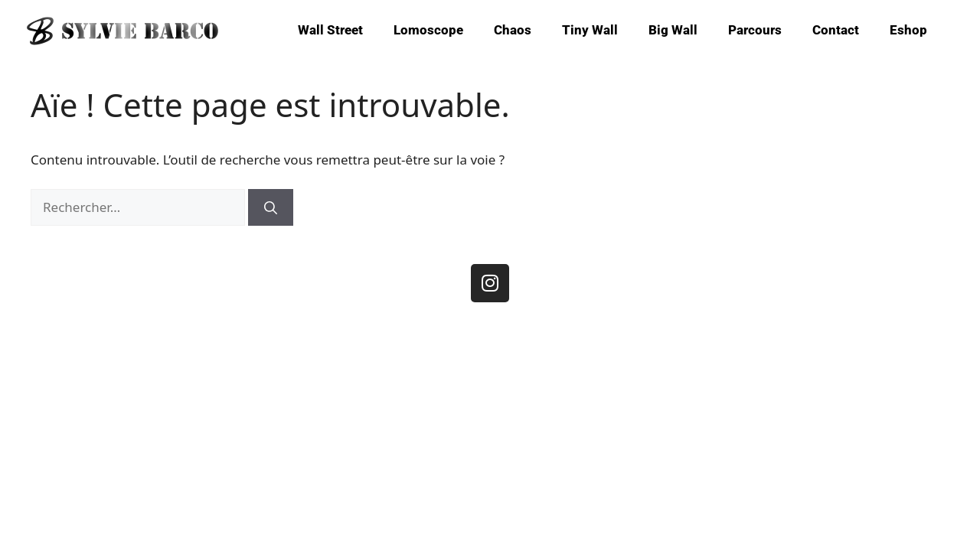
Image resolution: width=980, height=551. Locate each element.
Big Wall (673, 30)
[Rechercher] (271, 207)
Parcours (755, 30)
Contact (836, 30)
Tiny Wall (590, 30)
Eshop (908, 30)
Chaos (513, 30)
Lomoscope (428, 30)
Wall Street (330, 30)
